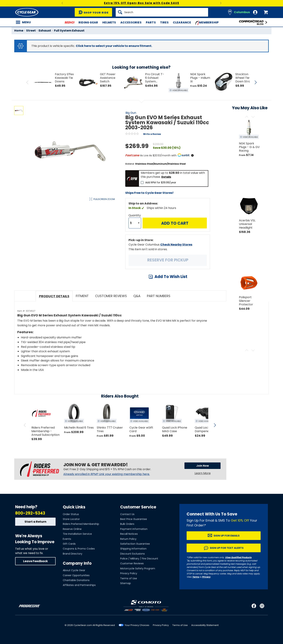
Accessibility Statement (205, 625)
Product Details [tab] (54, 296)
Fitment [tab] (82, 296)
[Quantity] (135, 223)
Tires (164, 22)
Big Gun (131, 113)
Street (31, 31)
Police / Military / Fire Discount (139, 559)
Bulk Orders (127, 524)
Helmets (109, 22)
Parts (151, 22)
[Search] (162, 12)
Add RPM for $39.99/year (161, 182)
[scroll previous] (25, 425)
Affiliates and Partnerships (79, 585)
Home (19, 31)
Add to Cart (175, 223)
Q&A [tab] (137, 296)
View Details (70, 237)
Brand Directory (73, 554)
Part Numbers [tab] (159, 296)
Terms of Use (129, 578)
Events (67, 539)
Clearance (182, 22)
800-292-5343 (30, 513)
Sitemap (126, 583)
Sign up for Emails (227, 536)
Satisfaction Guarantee (135, 544)
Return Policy (128, 539)
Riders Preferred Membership (81, 524)
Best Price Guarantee (134, 519)
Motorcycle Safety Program (138, 568)
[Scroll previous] (247, 117)
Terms (196, 577)
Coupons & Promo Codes (79, 549)
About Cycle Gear (74, 570)
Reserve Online (72, 529)
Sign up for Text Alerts (227, 548)
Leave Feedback (35, 561)
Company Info (77, 563)
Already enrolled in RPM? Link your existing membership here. (107, 474)
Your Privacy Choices (137, 625)
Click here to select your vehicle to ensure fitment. (114, 46)
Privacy (206, 577)
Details (166, 177)
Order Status (71, 514)
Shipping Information (133, 549)
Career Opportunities (76, 575)
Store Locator (71, 519)
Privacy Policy (129, 573)
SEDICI (69, 22)
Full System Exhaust (69, 31)
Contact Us (127, 514)
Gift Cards (69, 544)
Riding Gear (88, 22)
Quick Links (74, 507)
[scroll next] (215, 425)
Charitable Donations (76, 580)
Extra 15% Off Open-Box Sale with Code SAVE (141, 3)
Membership (207, 23)
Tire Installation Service (77, 534)
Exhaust (45, 31)
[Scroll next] (253, 117)
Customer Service (138, 507)
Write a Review (152, 134)
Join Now (203, 466)
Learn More (203, 473)
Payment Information (134, 529)
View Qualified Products (238, 557)
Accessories (131, 22)
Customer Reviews (132, 563)
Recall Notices (129, 534)
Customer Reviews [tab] (111, 296)
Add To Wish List (171, 277)
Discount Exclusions (132, 554)
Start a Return (35, 522)
